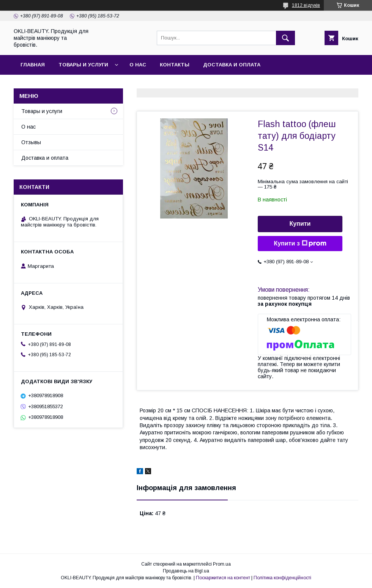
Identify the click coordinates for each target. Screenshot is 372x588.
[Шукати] (285, 38)
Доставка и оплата (232, 65)
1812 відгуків (306, 5)
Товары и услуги (83, 65)
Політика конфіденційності (282, 578)
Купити (300, 224)
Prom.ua (222, 564)
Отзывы (31, 142)
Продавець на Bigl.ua (186, 571)
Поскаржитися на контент (223, 578)
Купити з (300, 244)
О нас (138, 65)
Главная (33, 65)
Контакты (175, 65)
